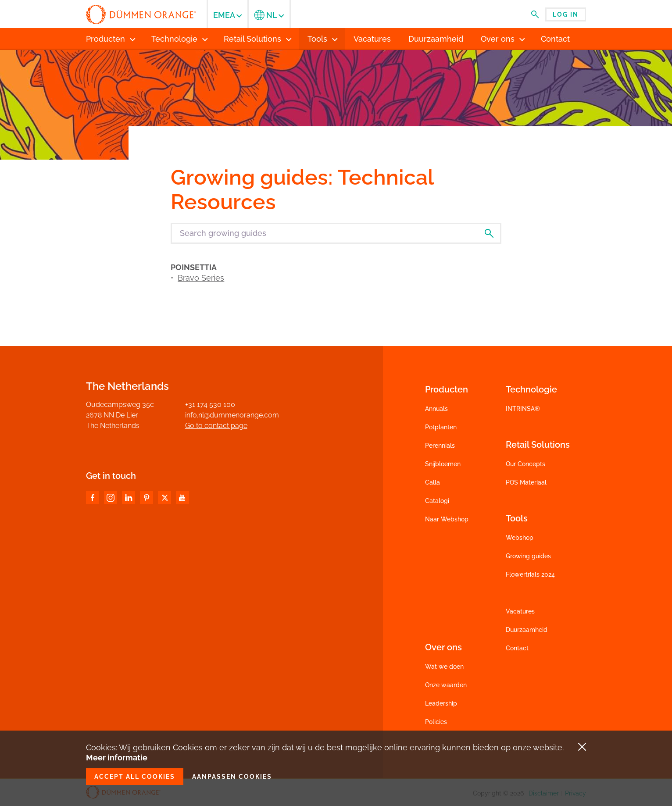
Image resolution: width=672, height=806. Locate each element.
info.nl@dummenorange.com (232, 415)
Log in (566, 14)
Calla (433, 482)
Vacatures (520, 611)
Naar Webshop (447, 519)
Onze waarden (446, 685)
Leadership (441, 703)
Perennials (440, 446)
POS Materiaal (526, 482)
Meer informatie (117, 758)
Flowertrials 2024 (530, 574)
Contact (517, 648)
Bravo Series (201, 278)
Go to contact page (216, 426)
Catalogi (437, 501)
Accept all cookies (135, 777)
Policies (436, 722)
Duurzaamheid (527, 630)
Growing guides (528, 556)
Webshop (520, 538)
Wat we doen (444, 667)
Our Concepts (525, 464)
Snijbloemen (443, 464)
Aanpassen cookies (232, 777)
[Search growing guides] (336, 233)
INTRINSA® (523, 409)
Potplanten (441, 427)
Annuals (436, 409)
